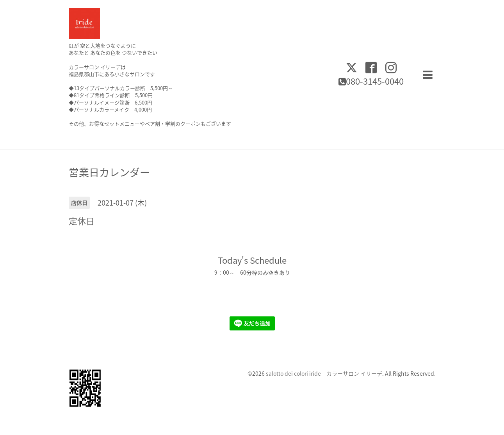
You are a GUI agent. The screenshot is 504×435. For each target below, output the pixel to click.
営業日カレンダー (109, 172)
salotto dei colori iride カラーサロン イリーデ (324, 373)
